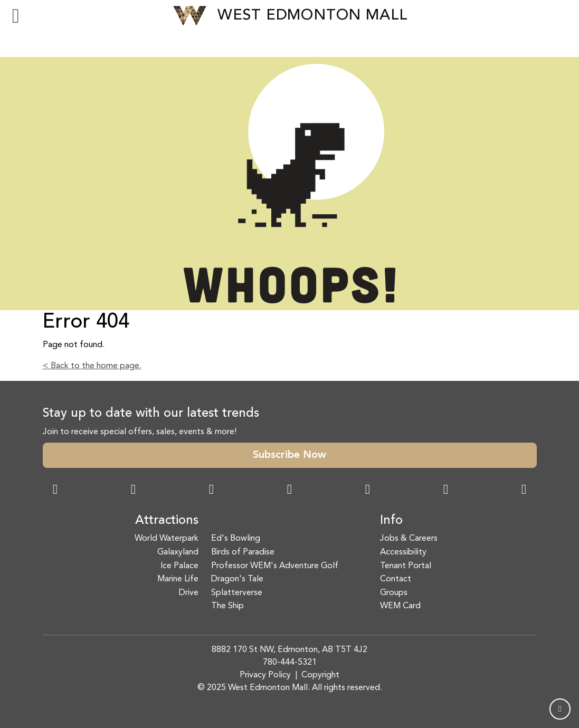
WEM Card (400, 606)
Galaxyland (178, 552)
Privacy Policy (265, 675)
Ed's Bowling (236, 539)
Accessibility (403, 552)
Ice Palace (179, 566)
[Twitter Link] (290, 491)
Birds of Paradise (243, 552)
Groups (394, 593)
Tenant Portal (406, 566)
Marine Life (178, 579)
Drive (189, 593)
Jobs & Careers (409, 539)
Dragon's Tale (237, 579)
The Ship (227, 606)
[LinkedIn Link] (524, 491)
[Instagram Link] (134, 491)
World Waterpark (167, 539)
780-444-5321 (290, 663)
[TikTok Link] (446, 491)
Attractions (167, 521)
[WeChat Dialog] (368, 491)
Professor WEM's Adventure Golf (275, 566)
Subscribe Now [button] (289, 455)
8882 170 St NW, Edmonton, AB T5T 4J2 (289, 650)
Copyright (320, 675)
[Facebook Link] (55, 491)
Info (391, 521)
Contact (396, 579)
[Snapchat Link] (212, 491)
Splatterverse (237, 593)
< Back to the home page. (92, 366)
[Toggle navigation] (16, 16)
